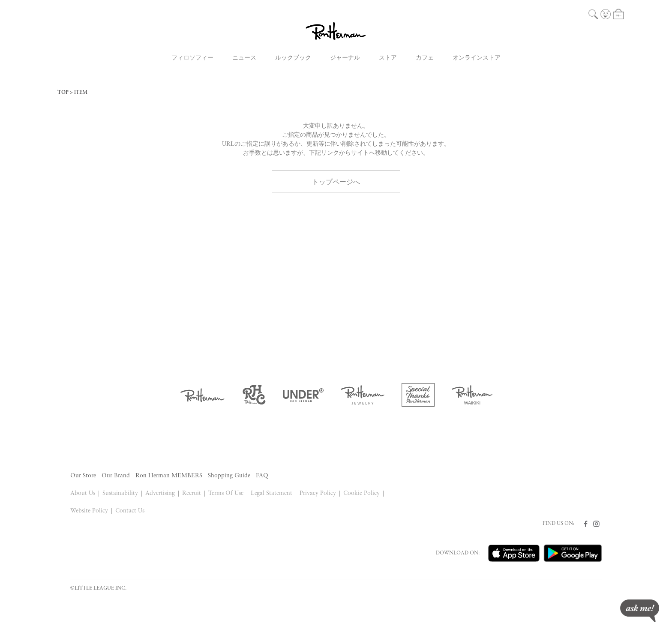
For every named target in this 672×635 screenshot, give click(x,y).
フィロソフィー (192, 58)
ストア (388, 58)
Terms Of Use (226, 493)
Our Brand (116, 476)
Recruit (192, 493)
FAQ (262, 476)
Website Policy (89, 511)
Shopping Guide (229, 476)
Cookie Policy (361, 493)
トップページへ (336, 181)
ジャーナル (345, 58)
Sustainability (120, 493)
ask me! (640, 611)
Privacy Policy (318, 493)
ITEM (81, 93)
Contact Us (130, 511)
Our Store (83, 476)
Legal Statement (272, 493)
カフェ (425, 58)
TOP (63, 93)
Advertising (160, 493)
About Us (83, 493)
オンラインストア (477, 58)
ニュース (244, 58)
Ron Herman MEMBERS (169, 476)
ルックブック (293, 58)
